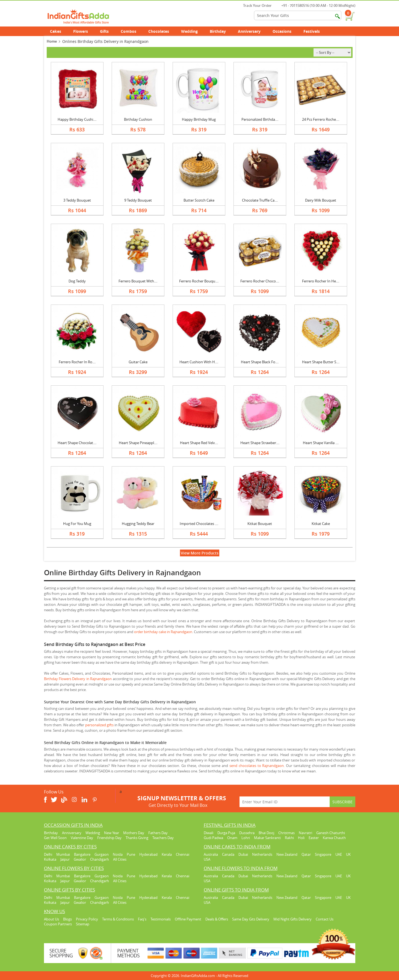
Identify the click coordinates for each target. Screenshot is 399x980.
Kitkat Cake (321, 524)
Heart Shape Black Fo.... (260, 362)
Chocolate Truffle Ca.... (260, 200)
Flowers (84, 31)
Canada (228, 854)
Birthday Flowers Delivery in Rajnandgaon (78, 679)
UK (348, 854)
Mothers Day (134, 833)
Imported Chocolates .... (199, 524)
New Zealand (287, 854)
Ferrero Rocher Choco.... (260, 281)
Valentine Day (82, 838)
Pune (131, 854)
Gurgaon (102, 854)
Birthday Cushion (138, 119)
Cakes (59, 31)
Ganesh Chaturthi (331, 833)
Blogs (67, 919)
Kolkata (50, 859)
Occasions (285, 31)
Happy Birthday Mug (199, 119)
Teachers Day (163, 838)
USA (207, 859)
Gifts (107, 31)
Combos (128, 31)
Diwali (209, 833)
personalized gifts (99, 725)
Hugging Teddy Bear (138, 524)
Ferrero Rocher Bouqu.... (199, 281)
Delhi (48, 854)
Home (52, 41)
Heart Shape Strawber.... (260, 443)
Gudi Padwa (213, 838)
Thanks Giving (137, 838)
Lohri (246, 838)
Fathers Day (158, 833)
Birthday (221, 31)
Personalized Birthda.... (260, 119)
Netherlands (262, 854)
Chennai (183, 854)
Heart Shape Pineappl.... (138, 443)
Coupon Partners (58, 924)
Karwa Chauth (334, 838)
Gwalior (80, 859)
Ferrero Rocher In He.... (321, 281)
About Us (51, 919)
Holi (301, 838)
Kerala (167, 854)
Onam (232, 838)
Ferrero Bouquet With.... (138, 281)
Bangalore (82, 854)
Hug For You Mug (77, 524)
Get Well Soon (55, 838)
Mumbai (63, 854)
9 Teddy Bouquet (138, 200)
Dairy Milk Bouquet (321, 200)
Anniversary (252, 31)
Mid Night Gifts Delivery (292, 919)
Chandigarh (100, 859)
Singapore (323, 854)
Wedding (192, 31)
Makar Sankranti (267, 838)
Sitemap (83, 924)
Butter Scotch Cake (199, 200)
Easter (314, 838)
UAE (339, 854)
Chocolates (159, 31)
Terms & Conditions (118, 919)
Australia (211, 854)
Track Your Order (255, 5)
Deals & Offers (217, 919)
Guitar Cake (138, 362)
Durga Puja (226, 833)
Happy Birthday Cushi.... (77, 119)
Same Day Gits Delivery (251, 919)
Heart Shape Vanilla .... (321, 443)
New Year (112, 833)
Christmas (286, 833)
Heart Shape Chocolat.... (77, 443)
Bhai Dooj (266, 833)
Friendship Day (109, 838)
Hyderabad (148, 854)
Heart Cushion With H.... (199, 362)
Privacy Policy (87, 919)
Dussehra (247, 833)
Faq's (142, 919)
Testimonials (161, 919)
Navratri (305, 833)
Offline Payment (188, 919)
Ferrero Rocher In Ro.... (77, 362)
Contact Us (325, 919)
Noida (118, 854)
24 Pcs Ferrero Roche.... (321, 119)
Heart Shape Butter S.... (321, 362)
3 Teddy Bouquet (77, 200)
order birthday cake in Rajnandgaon (163, 632)
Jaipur (65, 859)
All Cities (120, 859)
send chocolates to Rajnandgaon (257, 766)
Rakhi (289, 838)
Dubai (243, 854)
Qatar (306, 854)
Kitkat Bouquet (260, 524)
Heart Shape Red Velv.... (199, 443)
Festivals (315, 31)
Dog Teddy (77, 281)
